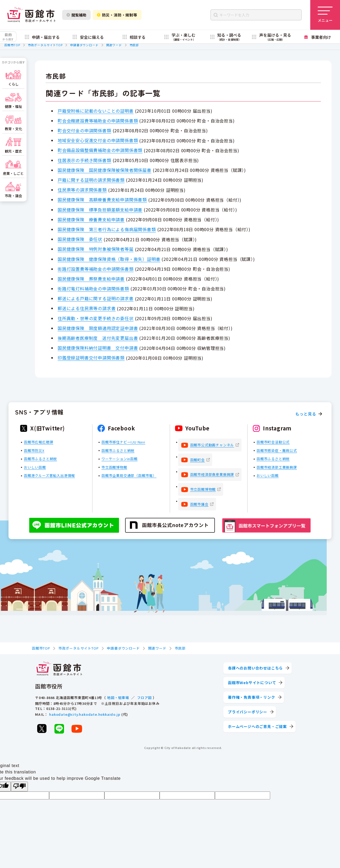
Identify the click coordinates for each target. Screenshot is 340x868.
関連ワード (114, 45)
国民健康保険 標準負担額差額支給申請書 (100, 210)
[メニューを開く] (325, 15)
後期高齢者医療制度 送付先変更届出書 (98, 338)
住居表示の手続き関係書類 (84, 160)
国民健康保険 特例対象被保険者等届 (96, 249)
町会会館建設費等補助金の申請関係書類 (98, 121)
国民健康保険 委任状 (80, 239)
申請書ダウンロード (84, 45)
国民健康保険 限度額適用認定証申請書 (98, 328)
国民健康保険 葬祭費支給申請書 (91, 279)
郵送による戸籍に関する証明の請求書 (96, 298)
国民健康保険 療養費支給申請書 (91, 219)
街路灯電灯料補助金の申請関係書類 (93, 289)
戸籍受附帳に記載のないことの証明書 (96, 111)
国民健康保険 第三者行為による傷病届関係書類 (107, 229)
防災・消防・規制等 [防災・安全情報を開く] (117, 15)
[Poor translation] (19, 787)
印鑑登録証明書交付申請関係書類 (91, 358)
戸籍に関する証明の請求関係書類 (91, 180)
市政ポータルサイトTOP (45, 45)
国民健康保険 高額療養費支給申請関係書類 (102, 200)
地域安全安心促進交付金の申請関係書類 (98, 140)
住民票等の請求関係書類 (82, 190)
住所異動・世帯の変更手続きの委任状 (96, 318)
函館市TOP (12, 45)
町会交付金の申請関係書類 (84, 130)
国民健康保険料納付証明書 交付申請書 (98, 348)
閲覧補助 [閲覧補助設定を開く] (76, 15)
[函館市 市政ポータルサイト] (31, 15)
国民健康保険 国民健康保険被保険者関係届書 (105, 170)
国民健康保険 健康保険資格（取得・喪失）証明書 (109, 259)
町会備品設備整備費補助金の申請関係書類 (100, 150)
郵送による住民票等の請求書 (87, 308)
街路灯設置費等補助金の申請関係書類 (96, 269)
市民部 (134, 45)
